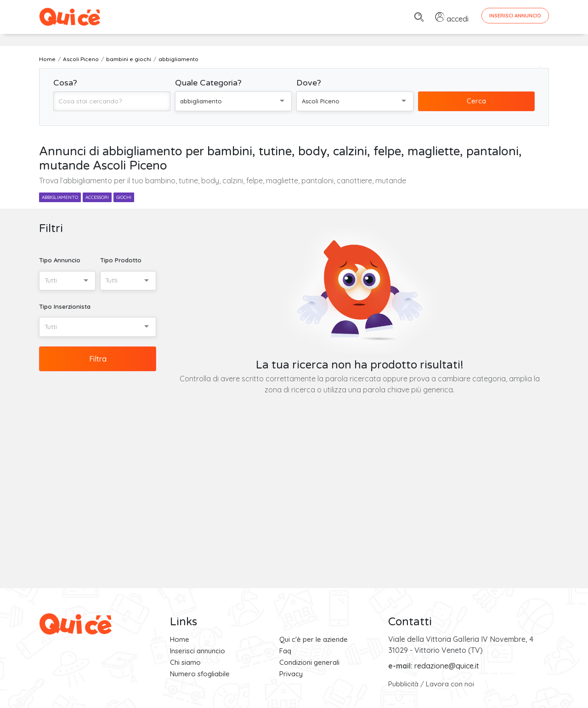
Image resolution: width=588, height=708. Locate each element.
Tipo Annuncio (60, 260)
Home (180, 639)
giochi (124, 197)
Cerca (476, 101)
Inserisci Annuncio (515, 16)
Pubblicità (403, 684)
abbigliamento (60, 197)
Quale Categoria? (208, 83)
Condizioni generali (309, 662)
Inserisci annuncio (198, 651)
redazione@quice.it (447, 666)
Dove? (309, 83)
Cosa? (65, 83)
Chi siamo (185, 662)
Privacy (291, 674)
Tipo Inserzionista (65, 306)
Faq (285, 651)
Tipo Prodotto (121, 260)
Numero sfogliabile (200, 674)
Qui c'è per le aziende (314, 639)
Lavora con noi (450, 684)
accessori (97, 197)
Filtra (98, 359)
